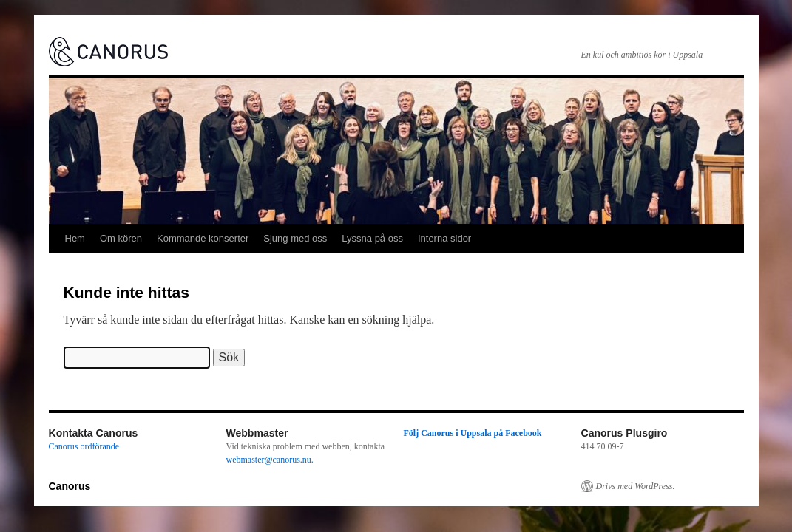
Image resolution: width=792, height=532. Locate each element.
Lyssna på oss (372, 238)
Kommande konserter (203, 238)
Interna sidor (444, 238)
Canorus (70, 486)
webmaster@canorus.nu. (270, 460)
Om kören (121, 238)
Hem (75, 238)
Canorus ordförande (84, 446)
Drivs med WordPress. (636, 486)
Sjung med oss (295, 238)
